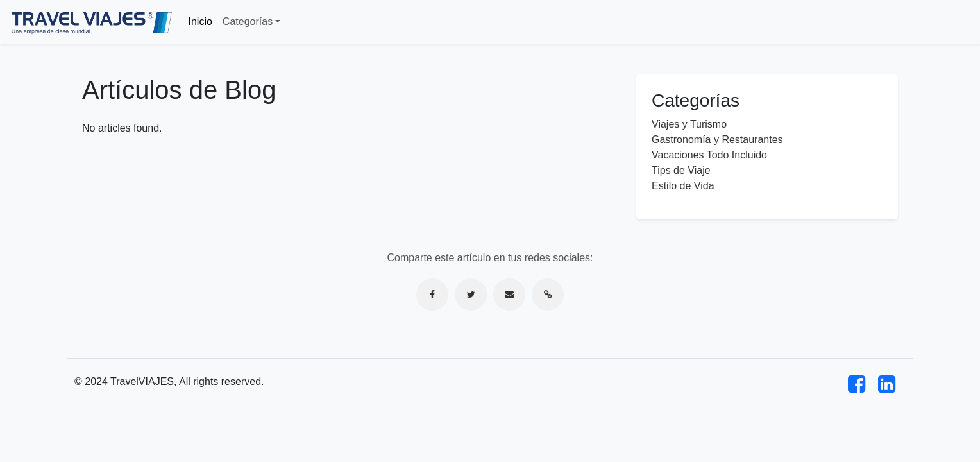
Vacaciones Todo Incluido (709, 155)
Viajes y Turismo (689, 124)
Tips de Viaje (681, 170)
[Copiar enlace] (548, 295)
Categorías (248, 21)
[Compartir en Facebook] (432, 295)
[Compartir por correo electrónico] (509, 295)
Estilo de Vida (683, 186)
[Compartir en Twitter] (471, 295)
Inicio (200, 21)
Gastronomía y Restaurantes (717, 140)
